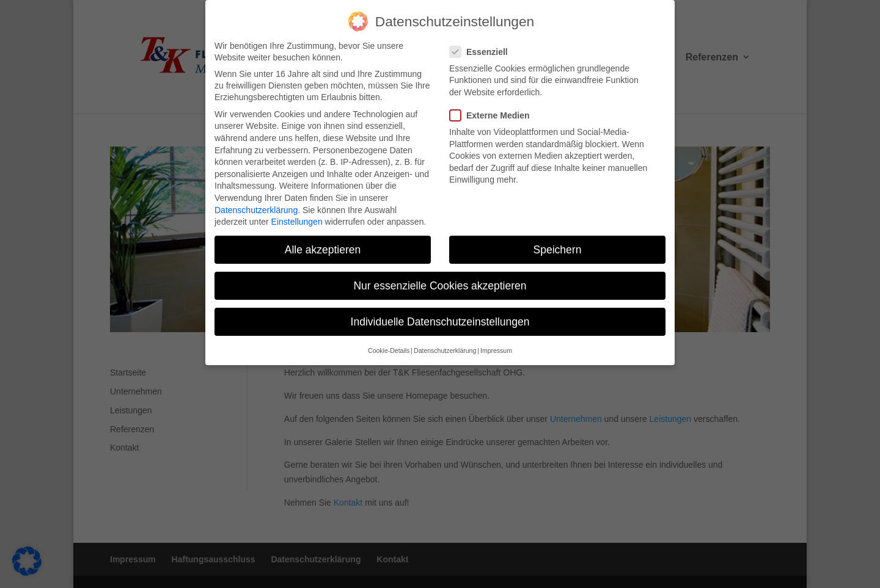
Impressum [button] (496, 347)
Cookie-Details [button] (389, 347)
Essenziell (484, 49)
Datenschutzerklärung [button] (445, 347)
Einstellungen (297, 218)
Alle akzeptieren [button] (323, 246)
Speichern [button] (558, 246)
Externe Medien (494, 112)
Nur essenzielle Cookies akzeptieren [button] (440, 283)
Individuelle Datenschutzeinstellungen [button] (440, 319)
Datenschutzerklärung (256, 207)
